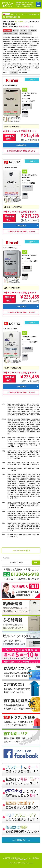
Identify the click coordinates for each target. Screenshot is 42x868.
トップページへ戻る (21, 550)
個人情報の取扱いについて (19, 858)
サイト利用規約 (34, 858)
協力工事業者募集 (21, 859)
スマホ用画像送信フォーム (21, 840)
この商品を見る (21, 145)
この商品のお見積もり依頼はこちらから (21, 151)
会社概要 (6, 858)
